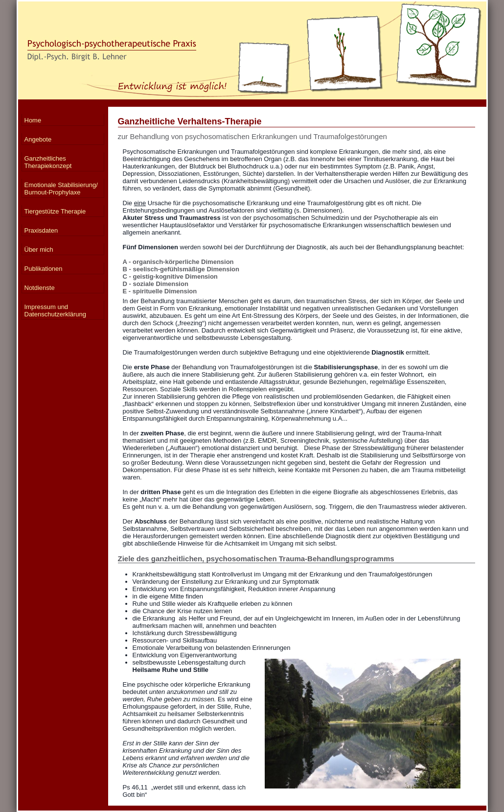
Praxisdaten (41, 230)
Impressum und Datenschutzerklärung (55, 310)
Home (33, 120)
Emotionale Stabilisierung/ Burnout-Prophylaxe (61, 189)
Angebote (38, 139)
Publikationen (44, 269)
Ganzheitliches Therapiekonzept (48, 162)
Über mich (39, 250)
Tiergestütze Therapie (55, 211)
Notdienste (40, 288)
